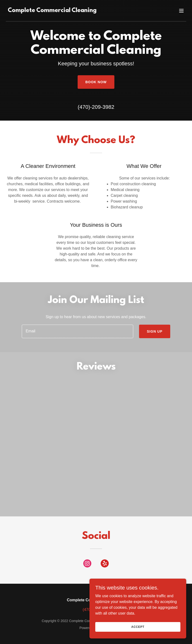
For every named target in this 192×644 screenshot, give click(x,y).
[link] (52, 11)
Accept (138, 637)
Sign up (155, 331)
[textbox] (78, 331)
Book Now (96, 82)
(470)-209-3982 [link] (96, 107)
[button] (181, 11)
